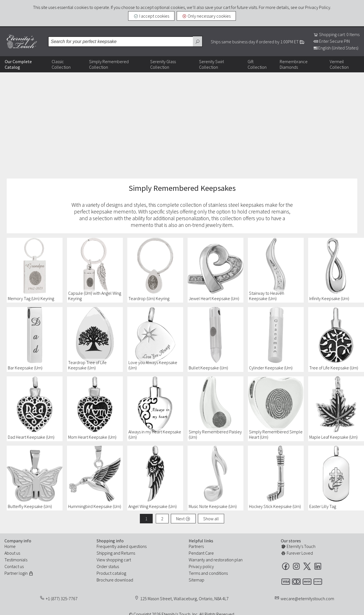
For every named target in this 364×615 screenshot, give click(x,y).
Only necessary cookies (206, 16)
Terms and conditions (208, 573)
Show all (211, 519)
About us (12, 553)
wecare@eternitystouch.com (307, 599)
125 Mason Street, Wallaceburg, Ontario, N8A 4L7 (184, 599)
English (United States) (336, 48)
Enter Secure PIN (331, 41)
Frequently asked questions (122, 546)
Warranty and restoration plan (216, 560)
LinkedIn (318, 566)
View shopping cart (114, 560)
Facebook (286, 566)
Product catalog (111, 573)
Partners (196, 546)
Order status (108, 566)
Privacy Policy (318, 7)
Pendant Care (201, 553)
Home (10, 546)
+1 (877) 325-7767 (62, 599)
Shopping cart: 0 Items (336, 34)
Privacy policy (201, 566)
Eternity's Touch (22, 42)
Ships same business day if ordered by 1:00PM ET (258, 42)
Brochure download (115, 580)
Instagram (296, 566)
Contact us (14, 566)
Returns (128, 553)
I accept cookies (151, 16)
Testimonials (16, 560)
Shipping (105, 553)
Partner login (19, 573)
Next (183, 519)
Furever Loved (297, 553)
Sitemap (197, 580)
